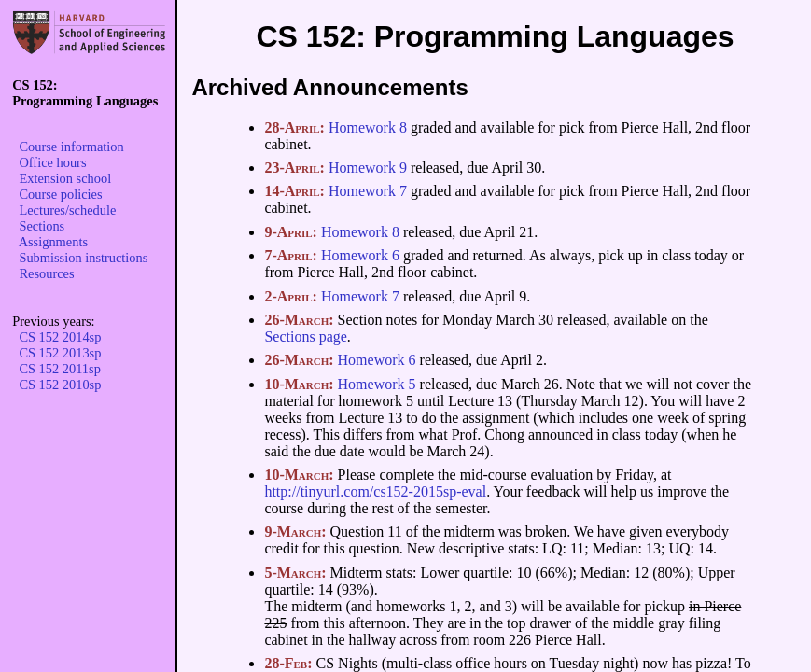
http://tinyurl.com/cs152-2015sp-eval (375, 491)
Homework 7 (368, 191)
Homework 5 (377, 384)
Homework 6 (360, 255)
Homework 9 (368, 168)
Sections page (305, 336)
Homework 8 (368, 127)
